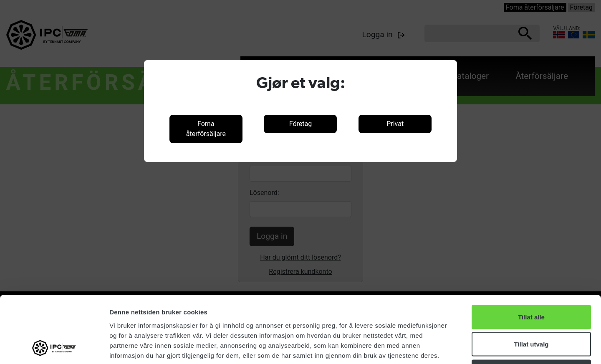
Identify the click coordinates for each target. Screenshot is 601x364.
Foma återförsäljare (206, 129)
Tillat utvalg (531, 282)
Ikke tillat (531, 309)
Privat (395, 124)
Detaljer (444, 348)
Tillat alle (531, 254)
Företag (300, 124)
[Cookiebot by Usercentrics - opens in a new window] (54, 348)
